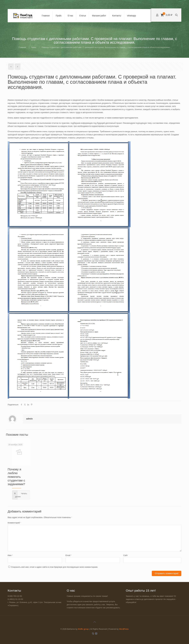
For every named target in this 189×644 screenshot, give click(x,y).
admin (29, 419)
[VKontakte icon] (96, 633)
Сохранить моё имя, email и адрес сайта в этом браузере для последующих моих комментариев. (55, 567)
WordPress (124, 629)
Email (69, 555)
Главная (22, 47)
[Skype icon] (93, 633)
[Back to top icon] (94, 622)
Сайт (126, 555)
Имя (10, 555)
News (34, 47)
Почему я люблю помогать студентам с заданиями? (16, 477)
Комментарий (14, 523)
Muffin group (83, 629)
